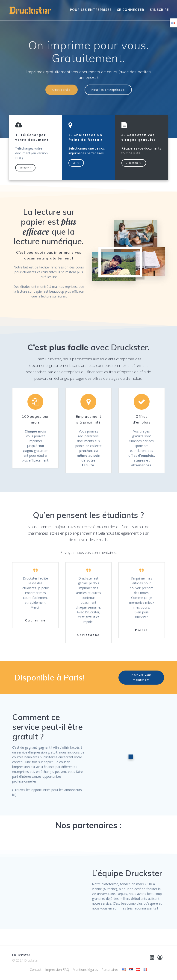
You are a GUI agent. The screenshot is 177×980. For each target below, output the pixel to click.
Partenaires (110, 970)
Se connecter (131, 10)
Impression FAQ (57, 970)
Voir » (76, 163)
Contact (36, 970)
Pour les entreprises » (108, 90)
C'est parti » (62, 90)
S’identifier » (134, 163)
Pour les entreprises (91, 10)
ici (14, 795)
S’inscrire (159, 10)
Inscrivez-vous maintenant (141, 677)
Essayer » (25, 168)
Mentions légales (85, 970)
